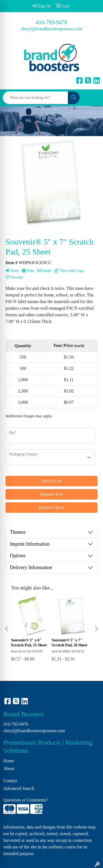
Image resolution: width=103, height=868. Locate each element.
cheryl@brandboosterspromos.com (51, 29)
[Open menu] (92, 98)
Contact (10, 781)
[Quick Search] (35, 98)
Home (9, 761)
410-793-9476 (51, 22)
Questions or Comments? (26, 800)
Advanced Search (19, 788)
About (9, 769)
